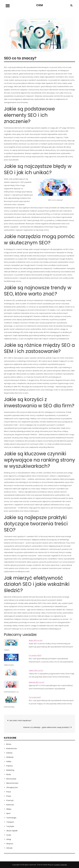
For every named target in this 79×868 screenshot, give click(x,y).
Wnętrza (10, 844)
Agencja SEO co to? (37, 682)
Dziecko (9, 753)
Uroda (9, 835)
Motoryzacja (11, 779)
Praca (9, 792)
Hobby (9, 761)
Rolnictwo (10, 805)
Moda (9, 774)
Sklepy (9, 809)
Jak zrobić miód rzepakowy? (20, 721)
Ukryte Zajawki (12, 831)
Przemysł (10, 800)
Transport (10, 822)
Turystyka (10, 826)
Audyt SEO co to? (36, 640)
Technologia (11, 818)
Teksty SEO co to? (36, 670)
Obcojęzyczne (12, 787)
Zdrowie (9, 848)
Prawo (9, 796)
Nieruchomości (12, 783)
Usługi (9, 839)
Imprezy (10, 766)
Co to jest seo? (35, 697)
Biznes (9, 744)
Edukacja (10, 757)
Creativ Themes (60, 865)
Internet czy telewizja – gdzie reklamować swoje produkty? (47, 727)
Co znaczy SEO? (35, 655)
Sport (8, 813)
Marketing (10, 770)
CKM (39, 5)
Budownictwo (12, 749)
